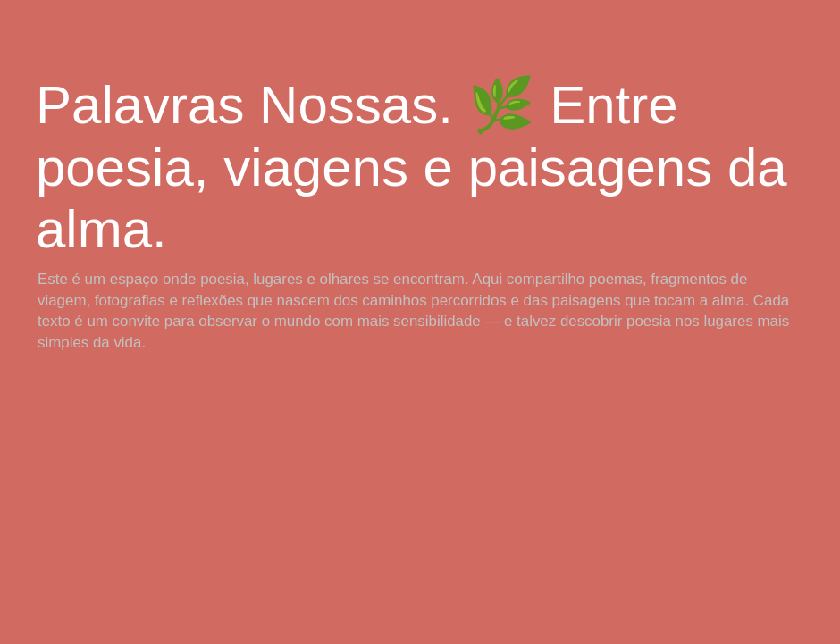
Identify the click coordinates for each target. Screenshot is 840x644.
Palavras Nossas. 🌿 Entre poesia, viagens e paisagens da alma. (412, 167)
